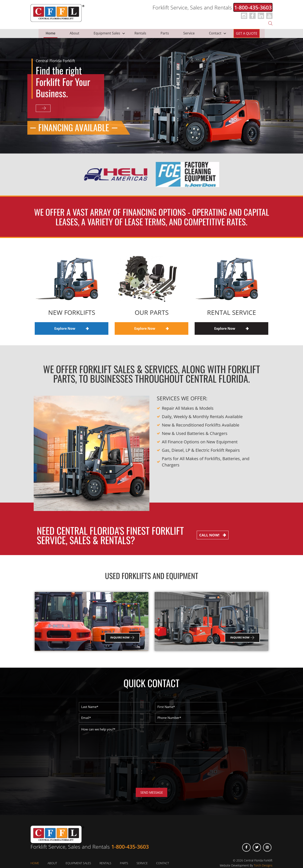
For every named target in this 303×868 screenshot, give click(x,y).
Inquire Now (122, 638)
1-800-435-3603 (253, 7)
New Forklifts (72, 312)
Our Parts (152, 312)
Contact (215, 33)
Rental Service (232, 312)
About (74, 33)
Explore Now (53, 108)
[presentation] (111, 776)
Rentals (140, 33)
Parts (165, 33)
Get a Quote (247, 33)
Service (189, 33)
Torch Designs (263, 865)
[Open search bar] (270, 23)
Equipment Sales (107, 33)
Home (50, 33)
